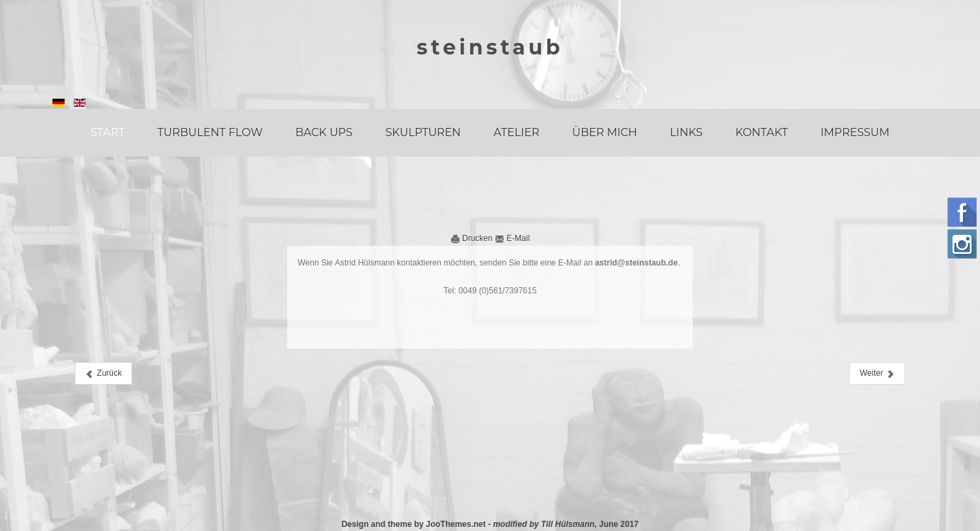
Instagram (962, 244)
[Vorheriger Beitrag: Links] (103, 373)
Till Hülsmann (568, 524)
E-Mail (512, 238)
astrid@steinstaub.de (636, 263)
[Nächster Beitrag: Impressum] (877, 373)
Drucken (473, 238)
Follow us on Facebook (962, 212)
